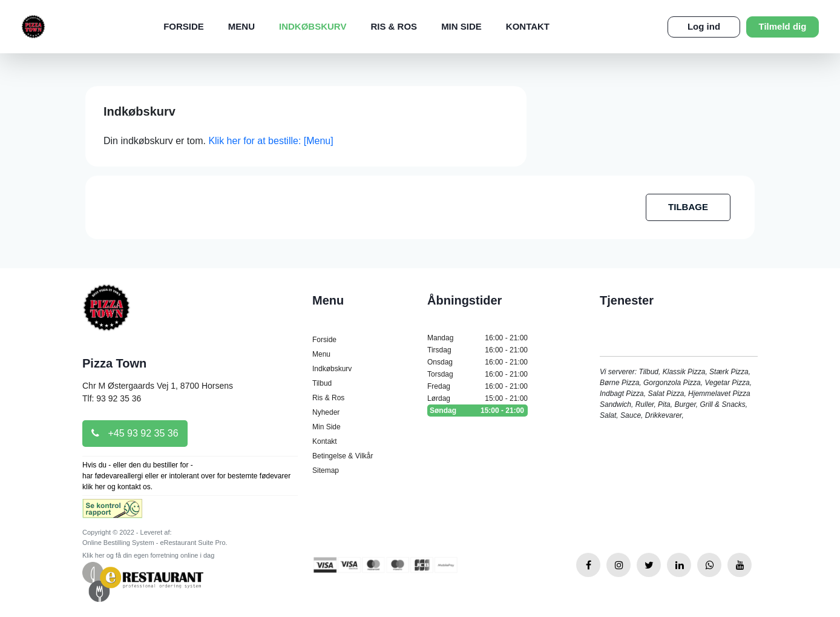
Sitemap (326, 470)
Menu (241, 26)
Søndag (477, 411)
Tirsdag (477, 350)
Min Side (461, 26)
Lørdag (477, 398)
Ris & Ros (394, 26)
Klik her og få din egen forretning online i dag (148, 555)
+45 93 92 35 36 (135, 433)
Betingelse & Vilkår (343, 456)
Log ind (704, 26)
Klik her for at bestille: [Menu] (271, 141)
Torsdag (477, 374)
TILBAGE (688, 207)
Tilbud (322, 383)
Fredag (477, 386)
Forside (184, 26)
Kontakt (528, 26)
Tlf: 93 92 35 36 (112, 398)
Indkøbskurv (313, 26)
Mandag (477, 338)
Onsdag (477, 362)
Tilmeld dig (783, 26)
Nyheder (326, 412)
